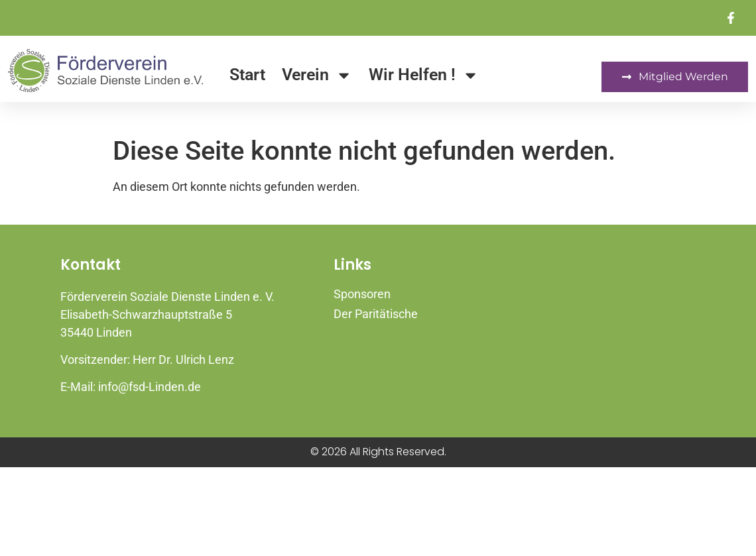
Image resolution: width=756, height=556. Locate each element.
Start (247, 75)
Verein (317, 75)
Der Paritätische (376, 314)
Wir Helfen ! (424, 75)
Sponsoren (362, 294)
